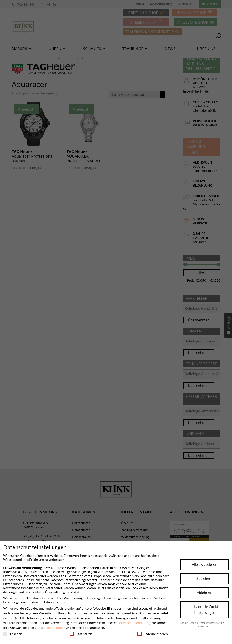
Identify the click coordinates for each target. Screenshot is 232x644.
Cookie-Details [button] (188, 623)
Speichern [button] (205, 579)
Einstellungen (55, 627)
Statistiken (81, 634)
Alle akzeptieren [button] (205, 564)
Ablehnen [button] (205, 593)
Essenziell (14, 634)
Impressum (203, 626)
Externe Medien (153, 634)
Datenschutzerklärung (134, 623)
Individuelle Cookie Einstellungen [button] (205, 610)
